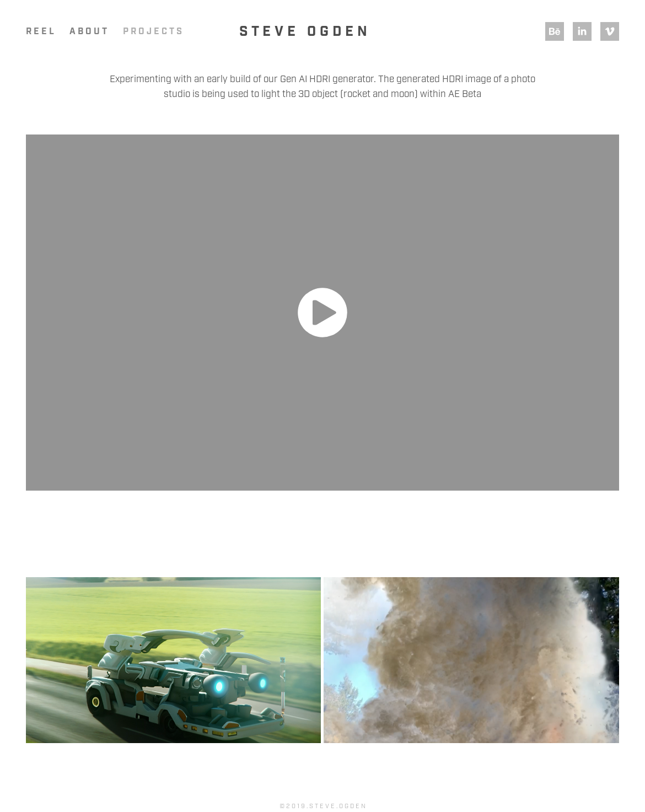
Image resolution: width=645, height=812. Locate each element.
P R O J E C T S (152, 32)
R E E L (40, 32)
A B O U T (88, 32)
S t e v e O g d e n (303, 32)
